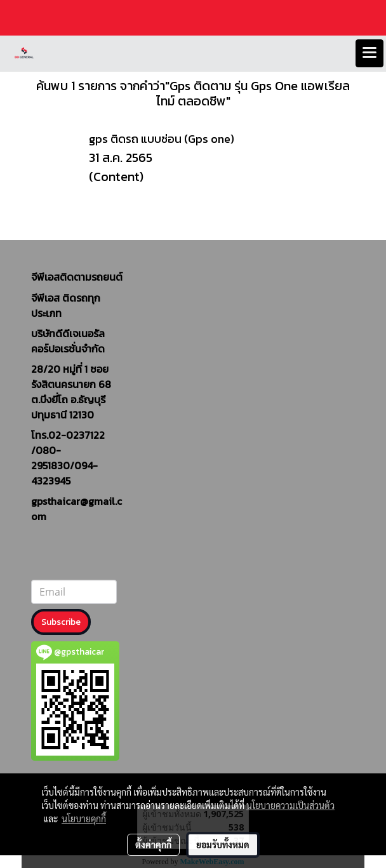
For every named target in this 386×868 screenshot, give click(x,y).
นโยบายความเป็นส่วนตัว (290, 805)
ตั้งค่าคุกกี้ (153, 845)
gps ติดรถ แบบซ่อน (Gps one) (162, 139)
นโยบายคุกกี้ (84, 818)
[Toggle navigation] (369, 53)
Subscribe (61, 622)
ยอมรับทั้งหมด (223, 845)
